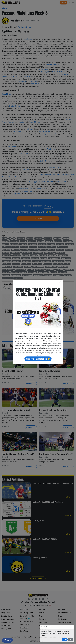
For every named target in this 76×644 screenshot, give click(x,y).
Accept (65, 640)
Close (71, 640)
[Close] (73, 627)
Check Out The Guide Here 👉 (38, 359)
